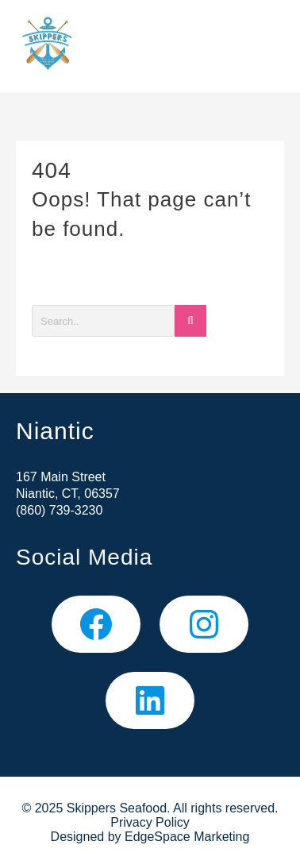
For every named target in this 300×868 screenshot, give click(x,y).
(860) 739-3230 (59, 510)
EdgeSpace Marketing (187, 837)
